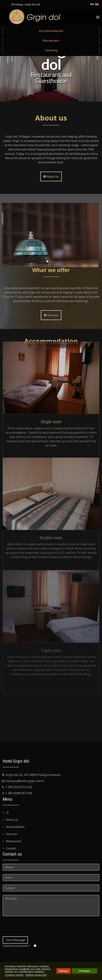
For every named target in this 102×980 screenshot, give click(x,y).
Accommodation (51, 31)
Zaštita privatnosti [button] (36, 975)
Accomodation (15, 827)
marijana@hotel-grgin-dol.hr (25, 781)
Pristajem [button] (85, 971)
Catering (51, 50)
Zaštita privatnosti (16, 946)
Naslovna (14, 812)
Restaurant (51, 41)
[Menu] (98, 17)
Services (11, 834)
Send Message (15, 940)
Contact (11, 848)
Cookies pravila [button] (14, 975)
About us (51, 176)
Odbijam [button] (64, 971)
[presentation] (30, 927)
